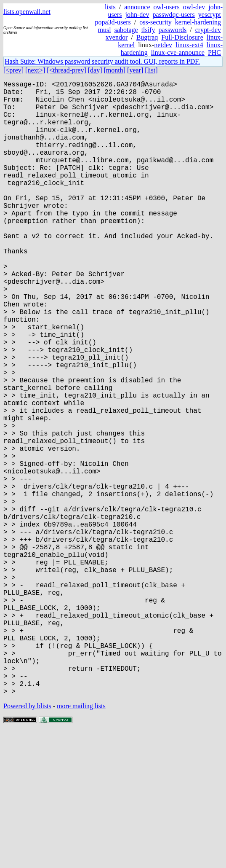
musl (105, 30)
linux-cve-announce (178, 52)
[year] (135, 70)
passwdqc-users (173, 15)
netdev (163, 45)
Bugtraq (147, 37)
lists (110, 7)
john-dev (137, 15)
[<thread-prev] (66, 70)
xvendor (117, 37)
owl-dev (194, 7)
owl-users (167, 7)
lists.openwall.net (27, 12)
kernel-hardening (198, 22)
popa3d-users (113, 22)
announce (137, 7)
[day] (95, 70)
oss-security (155, 22)
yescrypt (210, 15)
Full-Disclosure (182, 37)
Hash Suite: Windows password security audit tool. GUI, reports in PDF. (102, 61)
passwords (173, 30)
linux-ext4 (189, 45)
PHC (214, 52)
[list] (151, 70)
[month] (115, 70)
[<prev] (13, 70)
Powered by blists (27, 842)
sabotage (126, 30)
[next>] (35, 70)
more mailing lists (81, 842)
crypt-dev (208, 30)
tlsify (148, 30)
